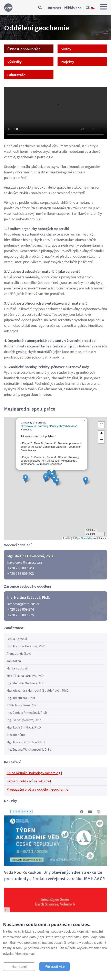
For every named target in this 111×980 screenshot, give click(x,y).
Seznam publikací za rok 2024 (29, 781)
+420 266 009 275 (21, 615)
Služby (66, 49)
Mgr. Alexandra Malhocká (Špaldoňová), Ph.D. (38, 690)
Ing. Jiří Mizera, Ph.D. (21, 698)
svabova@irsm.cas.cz (23, 604)
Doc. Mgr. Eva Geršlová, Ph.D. (26, 646)
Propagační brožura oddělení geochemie (37, 789)
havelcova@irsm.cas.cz (25, 562)
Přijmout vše (55, 966)
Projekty (67, 62)
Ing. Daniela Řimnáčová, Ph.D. (27, 713)
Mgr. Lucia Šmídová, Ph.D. (24, 727)
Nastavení (19, 967)
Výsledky (14, 62)
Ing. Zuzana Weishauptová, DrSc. (29, 749)
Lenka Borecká (17, 639)
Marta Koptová (17, 668)
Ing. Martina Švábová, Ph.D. (29, 597)
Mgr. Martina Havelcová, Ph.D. (31, 556)
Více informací (25, 954)
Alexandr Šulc (16, 735)
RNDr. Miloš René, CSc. (22, 705)
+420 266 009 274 (21, 609)
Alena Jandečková (19, 653)
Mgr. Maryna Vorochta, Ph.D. (26, 742)
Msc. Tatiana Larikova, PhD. (25, 676)
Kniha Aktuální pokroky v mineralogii (34, 773)
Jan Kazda (14, 661)
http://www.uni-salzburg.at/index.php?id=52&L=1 (49, 426)
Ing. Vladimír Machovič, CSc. (26, 683)
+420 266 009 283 (21, 568)
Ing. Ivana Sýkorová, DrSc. (24, 720)
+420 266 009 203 (21, 573)
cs (88, 7)
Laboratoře (16, 75)
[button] (86, 481)
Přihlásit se (73, 8)
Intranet (55, 8)
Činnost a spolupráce (24, 49)
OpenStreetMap (84, 538)
